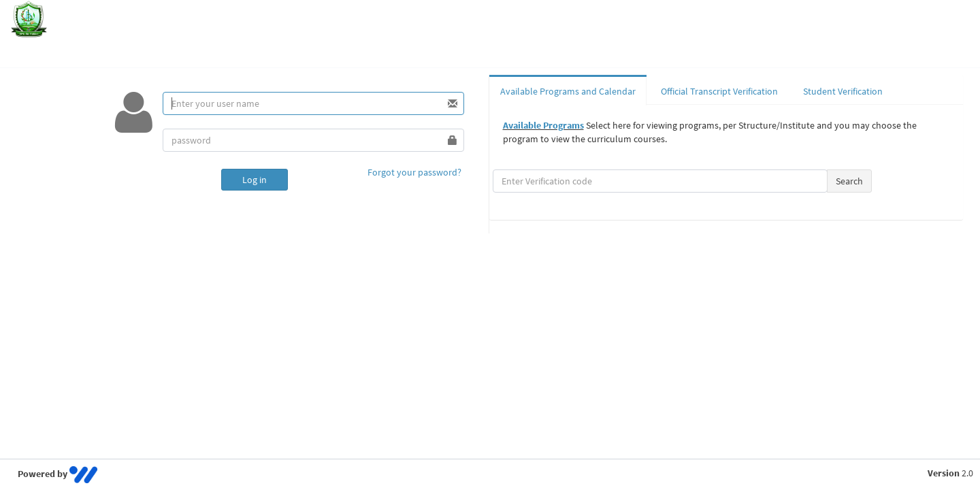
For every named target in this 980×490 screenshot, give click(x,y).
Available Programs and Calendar (568, 91)
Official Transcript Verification (719, 91)
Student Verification (843, 91)
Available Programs (543, 125)
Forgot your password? (414, 172)
